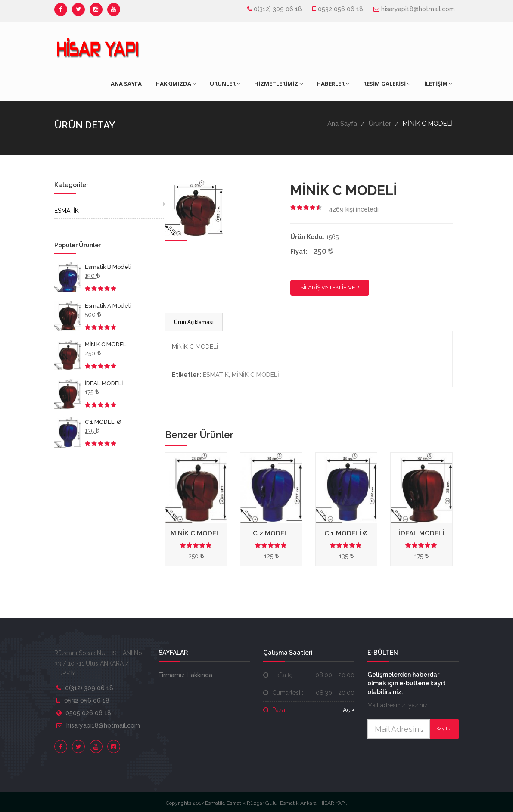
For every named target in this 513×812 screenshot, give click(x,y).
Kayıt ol (445, 729)
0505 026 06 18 (88, 713)
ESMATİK (67, 211)
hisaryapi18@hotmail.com (418, 9)
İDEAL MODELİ (104, 383)
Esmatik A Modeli (108, 306)
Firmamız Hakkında (185, 675)
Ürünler (380, 124)
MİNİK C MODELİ (106, 344)
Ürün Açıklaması (194, 322)
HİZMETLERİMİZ (278, 84)
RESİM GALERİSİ (387, 84)
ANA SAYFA (126, 84)
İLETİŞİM (438, 84)
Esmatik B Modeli (108, 267)
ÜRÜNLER (225, 84)
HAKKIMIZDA (176, 84)
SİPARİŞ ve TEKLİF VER (330, 288)
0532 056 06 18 (340, 9)
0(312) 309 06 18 (278, 9)
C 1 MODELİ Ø (103, 422)
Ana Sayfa (342, 124)
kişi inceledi (354, 209)
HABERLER (333, 84)
